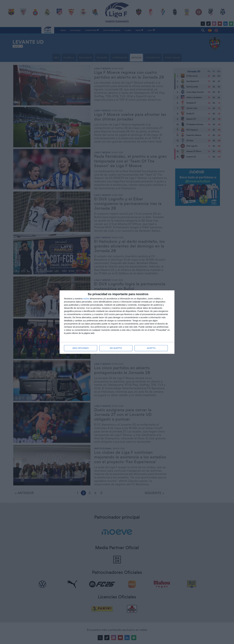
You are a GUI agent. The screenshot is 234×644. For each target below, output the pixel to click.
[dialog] (117, 322)
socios (86, 299)
